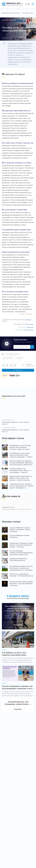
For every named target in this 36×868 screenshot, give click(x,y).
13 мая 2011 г (19, 358)
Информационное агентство (11, 13)
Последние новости (28, 13)
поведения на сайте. (29, 330)
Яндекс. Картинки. (29, 324)
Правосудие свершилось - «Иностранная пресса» (18, 422)
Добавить (28, 365)
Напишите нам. (30, 327)
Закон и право (8, 358)
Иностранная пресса (12, 354)
